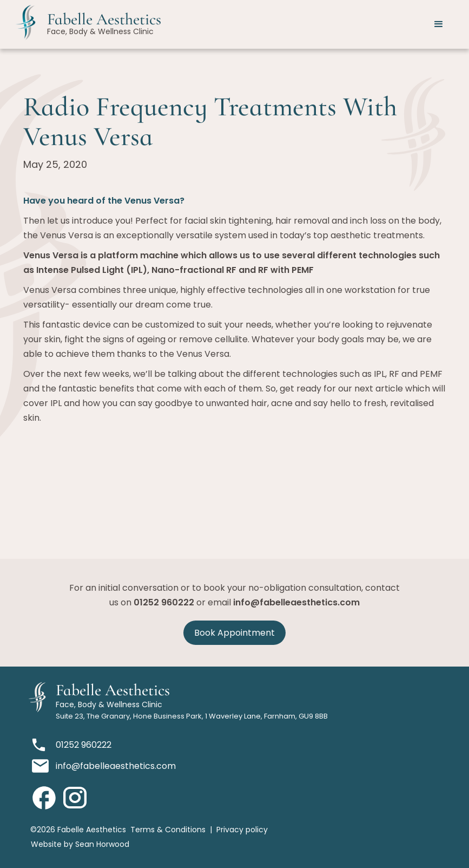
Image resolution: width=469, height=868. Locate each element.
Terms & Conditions (168, 830)
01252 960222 (164, 602)
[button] (439, 24)
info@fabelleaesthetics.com (296, 602)
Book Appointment (234, 633)
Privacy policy (242, 830)
